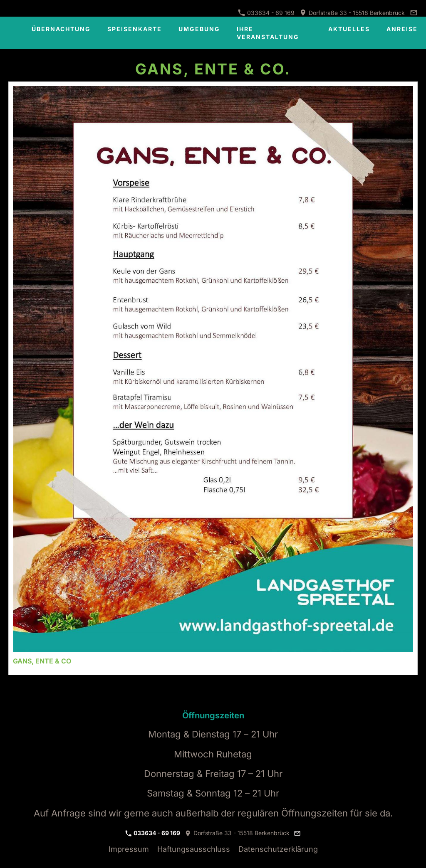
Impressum (129, 849)
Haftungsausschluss (194, 849)
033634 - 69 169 (266, 13)
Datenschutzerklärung (278, 849)
